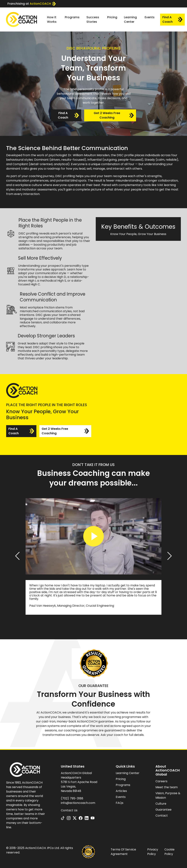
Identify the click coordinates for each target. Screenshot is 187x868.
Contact (162, 816)
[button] (17, 556)
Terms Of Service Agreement (123, 852)
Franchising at (32, 4)
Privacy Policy (153, 852)
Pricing (112, 17)
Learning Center (130, 19)
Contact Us (69, 810)
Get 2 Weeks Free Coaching (114, 115)
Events (150, 17)
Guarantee (163, 810)
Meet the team (167, 787)
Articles (121, 791)
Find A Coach (172, 19)
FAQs (120, 803)
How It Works (52, 19)
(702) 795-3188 (72, 798)
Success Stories (93, 19)
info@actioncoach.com (78, 803)
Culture (161, 804)
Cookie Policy (169, 852)
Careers (161, 781)
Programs (72, 17)
